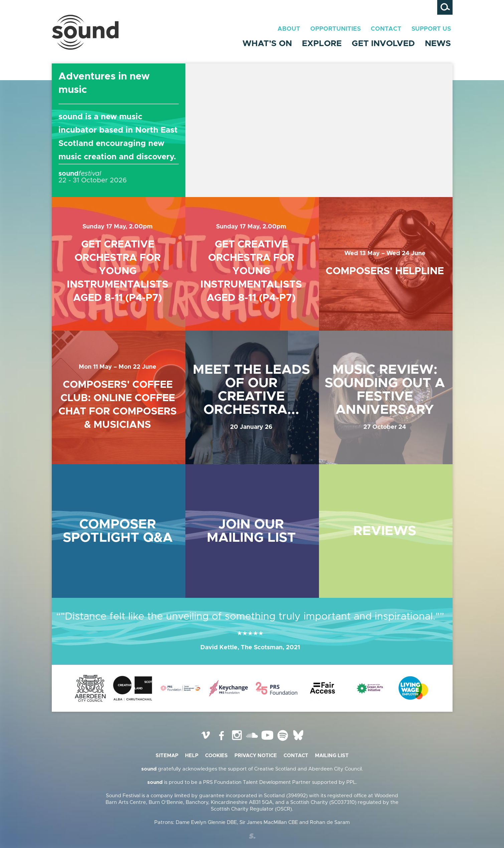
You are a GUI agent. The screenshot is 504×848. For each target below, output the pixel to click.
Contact (386, 29)
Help (192, 756)
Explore (322, 44)
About (289, 29)
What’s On (267, 44)
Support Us (431, 29)
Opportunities (335, 29)
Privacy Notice (256, 756)
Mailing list (332, 756)
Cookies (216, 756)
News (438, 44)
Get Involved (383, 44)
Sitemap (167, 756)
